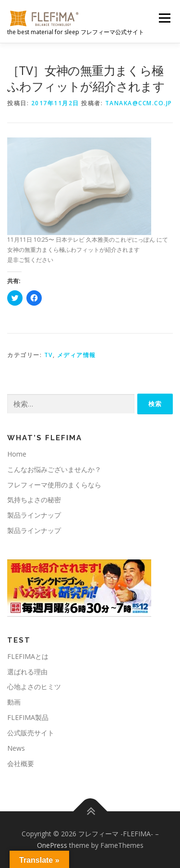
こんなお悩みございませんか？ (54, 469)
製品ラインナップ (34, 515)
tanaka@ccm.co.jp (139, 103)
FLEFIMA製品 (28, 717)
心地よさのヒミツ (34, 687)
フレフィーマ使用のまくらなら (54, 485)
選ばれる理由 (27, 672)
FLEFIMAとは (28, 656)
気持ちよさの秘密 (34, 500)
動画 (14, 702)
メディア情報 (77, 355)
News (16, 748)
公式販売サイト (31, 733)
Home (17, 454)
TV (48, 355)
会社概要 (21, 763)
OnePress (52, 845)
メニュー (164, 18)
